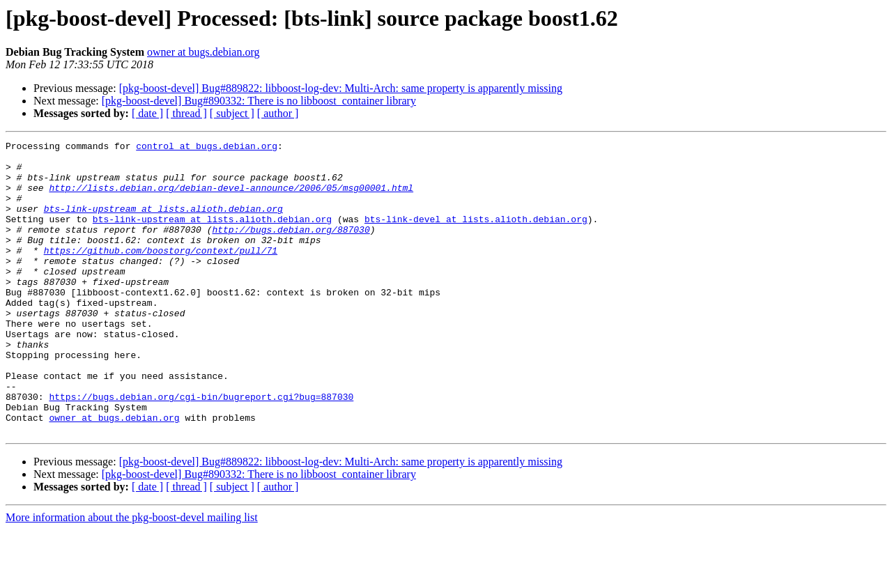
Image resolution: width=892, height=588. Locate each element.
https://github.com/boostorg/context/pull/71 (161, 273)
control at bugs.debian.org (207, 148)
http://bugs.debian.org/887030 (291, 248)
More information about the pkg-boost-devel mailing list (132, 576)
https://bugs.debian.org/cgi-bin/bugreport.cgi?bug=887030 (201, 449)
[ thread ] (186, 113)
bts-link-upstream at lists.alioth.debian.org (163, 223)
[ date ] (147, 113)
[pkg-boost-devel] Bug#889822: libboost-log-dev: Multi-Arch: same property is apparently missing (341, 88)
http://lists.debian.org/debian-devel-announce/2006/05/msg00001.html (231, 198)
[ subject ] (232, 113)
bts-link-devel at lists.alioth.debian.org (476, 235)
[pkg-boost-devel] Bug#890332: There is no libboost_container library (259, 101)
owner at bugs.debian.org (203, 52)
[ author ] (278, 113)
